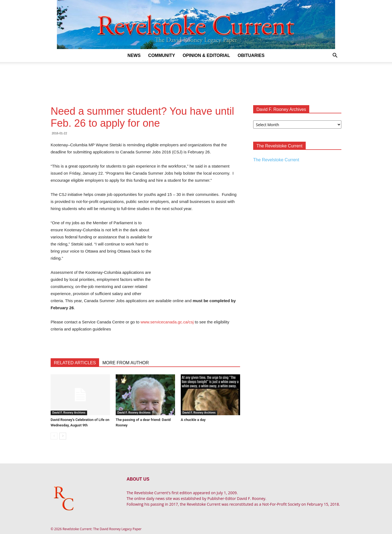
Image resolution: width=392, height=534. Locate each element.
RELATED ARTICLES (75, 363)
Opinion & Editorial (206, 55)
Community (162, 55)
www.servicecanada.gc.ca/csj (167, 322)
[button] (335, 56)
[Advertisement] (196, 81)
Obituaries (251, 55)
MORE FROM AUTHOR (126, 363)
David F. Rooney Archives (69, 413)
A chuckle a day (193, 420)
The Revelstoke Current (276, 160)
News (134, 55)
